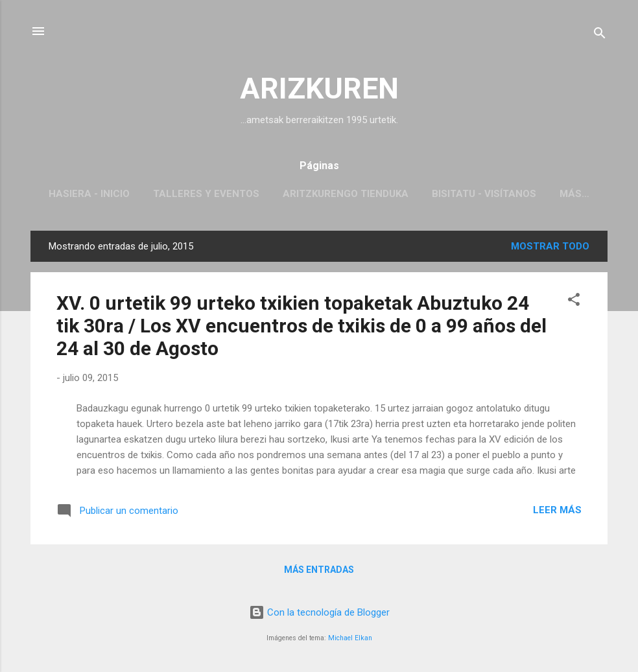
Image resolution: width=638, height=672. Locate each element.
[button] (574, 302)
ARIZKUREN (319, 88)
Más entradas (319, 570)
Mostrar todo (550, 246)
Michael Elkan (350, 638)
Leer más (557, 510)
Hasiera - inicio (89, 194)
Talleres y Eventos (206, 194)
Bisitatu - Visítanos (484, 194)
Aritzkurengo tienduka (346, 194)
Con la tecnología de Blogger (319, 612)
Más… (574, 194)
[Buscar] (600, 35)
